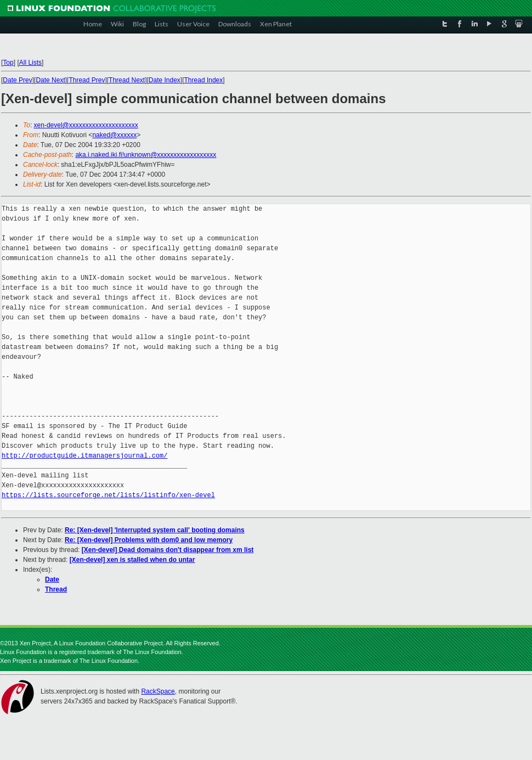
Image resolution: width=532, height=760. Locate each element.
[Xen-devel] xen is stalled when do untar (132, 560)
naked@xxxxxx (114, 135)
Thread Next (127, 80)
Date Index (165, 80)
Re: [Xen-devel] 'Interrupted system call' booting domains (155, 530)
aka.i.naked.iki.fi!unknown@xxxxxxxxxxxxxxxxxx (146, 155)
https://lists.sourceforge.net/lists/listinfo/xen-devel (108, 495)
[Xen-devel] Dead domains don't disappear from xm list (168, 550)
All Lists (30, 63)
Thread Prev (87, 80)
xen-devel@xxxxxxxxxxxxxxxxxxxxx (86, 125)
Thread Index (204, 80)
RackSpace (158, 691)
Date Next (50, 80)
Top (8, 63)
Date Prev (17, 80)
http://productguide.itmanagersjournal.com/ (84, 456)
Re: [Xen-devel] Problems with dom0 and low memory (149, 540)
